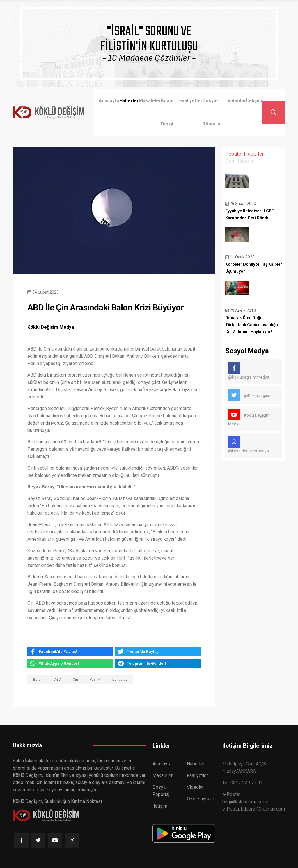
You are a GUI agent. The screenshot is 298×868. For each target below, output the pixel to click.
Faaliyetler (191, 101)
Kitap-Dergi (167, 112)
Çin (75, 680)
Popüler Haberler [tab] (245, 154)
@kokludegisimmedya (249, 445)
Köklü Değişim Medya (249, 418)
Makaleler (150, 101)
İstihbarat (119, 680)
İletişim (254, 101)
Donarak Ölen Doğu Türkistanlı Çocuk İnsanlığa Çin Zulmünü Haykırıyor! (252, 325)
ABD (58, 680)
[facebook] (70, 652)
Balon (38, 680)
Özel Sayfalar (201, 799)
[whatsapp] (70, 663)
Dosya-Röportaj (212, 112)
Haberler (129, 101)
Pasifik (95, 680)
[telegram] (158, 663)
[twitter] (158, 652)
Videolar (237, 101)
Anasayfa (109, 101)
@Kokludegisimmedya (249, 371)
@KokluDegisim (250, 395)
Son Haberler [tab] (240, 161)
